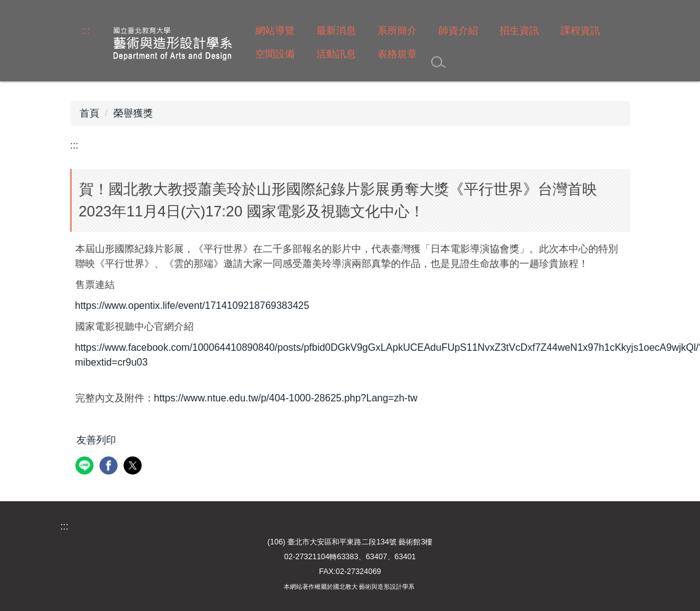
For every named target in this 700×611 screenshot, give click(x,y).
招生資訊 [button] (519, 31)
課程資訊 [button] (580, 31)
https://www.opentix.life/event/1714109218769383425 (192, 305)
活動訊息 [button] (336, 54)
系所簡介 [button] (397, 31)
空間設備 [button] (275, 54)
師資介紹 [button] (458, 31)
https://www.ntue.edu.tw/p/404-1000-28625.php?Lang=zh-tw (286, 398)
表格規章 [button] (397, 54)
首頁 (89, 113)
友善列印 (96, 440)
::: (86, 31)
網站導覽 (275, 31)
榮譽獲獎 (133, 113)
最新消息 (336, 31)
